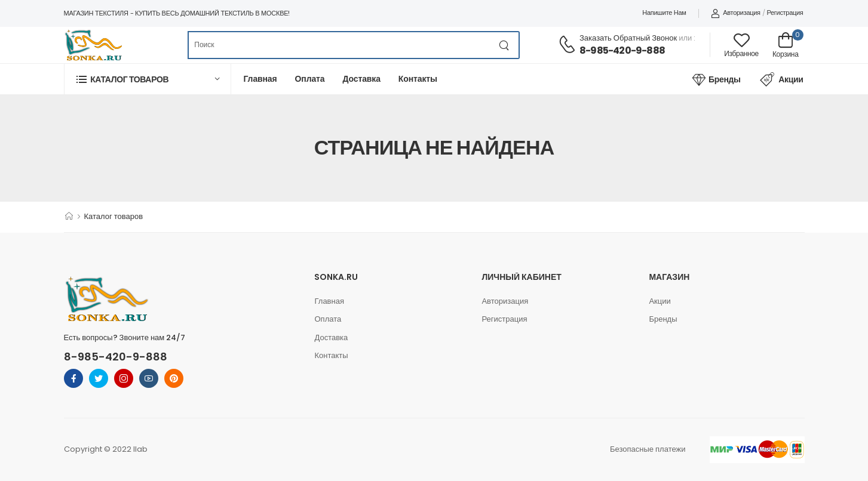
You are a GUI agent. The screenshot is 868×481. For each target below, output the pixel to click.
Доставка (361, 79)
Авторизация (736, 13)
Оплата (310, 79)
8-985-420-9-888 (622, 50)
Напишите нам (664, 13)
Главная (260, 79)
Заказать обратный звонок (628, 38)
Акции (782, 79)
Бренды (716, 79)
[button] (148, 79)
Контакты (418, 79)
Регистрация (785, 13)
